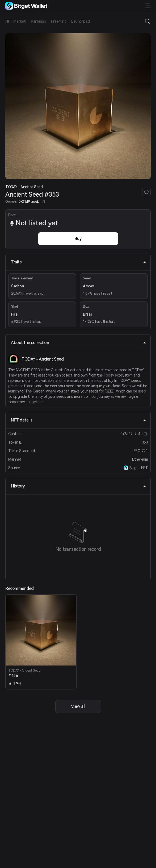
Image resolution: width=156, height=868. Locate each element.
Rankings (38, 21)
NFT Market (15, 21)
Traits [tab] (79, 262)
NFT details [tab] (79, 420)
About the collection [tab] (79, 343)
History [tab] (79, 486)
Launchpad (81, 21)
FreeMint (58, 21)
